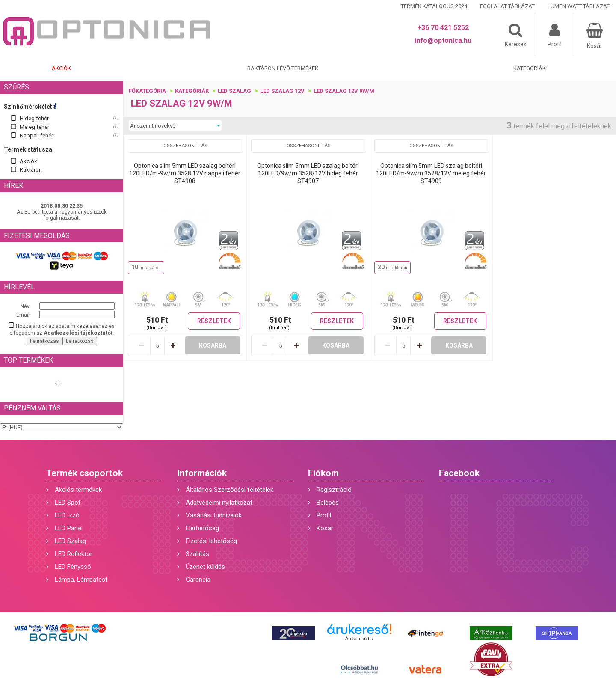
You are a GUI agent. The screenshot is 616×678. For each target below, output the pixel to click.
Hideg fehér (34, 118)
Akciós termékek (78, 490)
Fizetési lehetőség (211, 541)
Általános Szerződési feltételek (230, 490)
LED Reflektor (74, 554)
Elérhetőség (202, 528)
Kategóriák (530, 68)
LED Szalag (70, 541)
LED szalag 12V (282, 91)
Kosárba (213, 345)
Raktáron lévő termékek (283, 68)
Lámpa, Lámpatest (81, 580)
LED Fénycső (73, 567)
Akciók (61, 68)
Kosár (325, 528)
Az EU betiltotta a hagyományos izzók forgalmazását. (62, 215)
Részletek (214, 321)
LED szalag (234, 91)
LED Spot (68, 503)
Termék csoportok (84, 473)
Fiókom (323, 473)
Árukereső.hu (359, 639)
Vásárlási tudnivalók (214, 515)
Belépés (328, 503)
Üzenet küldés (205, 567)
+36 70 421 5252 (443, 28)
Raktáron (31, 170)
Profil (324, 515)
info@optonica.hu (443, 40)
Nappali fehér (36, 135)
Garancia (198, 580)
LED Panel (69, 528)
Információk (202, 473)
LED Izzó (67, 515)
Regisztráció (334, 490)
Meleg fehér (34, 127)
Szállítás (197, 554)
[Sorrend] (175, 125)
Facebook (459, 473)
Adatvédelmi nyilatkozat (219, 503)
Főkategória (147, 91)
